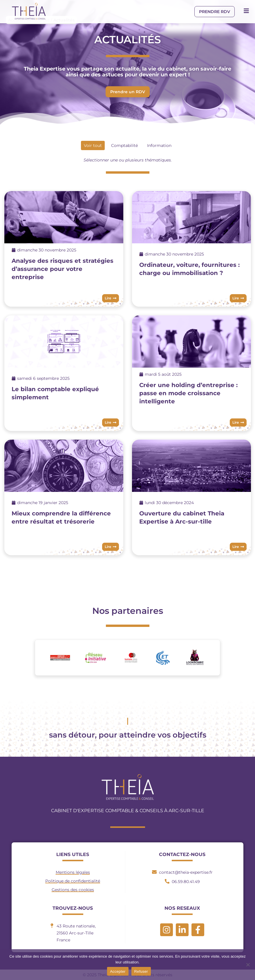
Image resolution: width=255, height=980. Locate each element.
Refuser (141, 971)
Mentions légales (73, 872)
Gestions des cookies (73, 890)
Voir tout (93, 145)
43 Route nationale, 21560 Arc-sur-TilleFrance (76, 933)
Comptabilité (124, 145)
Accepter (118, 971)
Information (159, 145)
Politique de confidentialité (73, 881)
